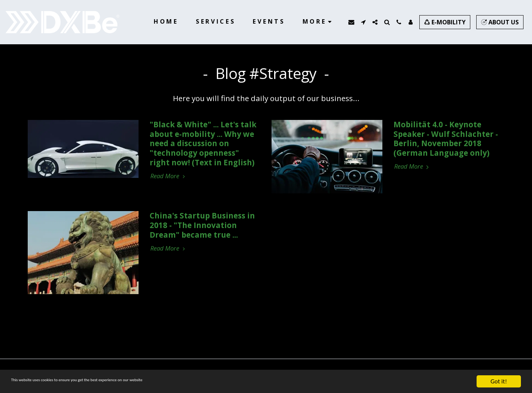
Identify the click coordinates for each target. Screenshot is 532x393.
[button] (351, 22)
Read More (169, 176)
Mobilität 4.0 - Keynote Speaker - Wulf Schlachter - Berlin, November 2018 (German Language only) (446, 139)
